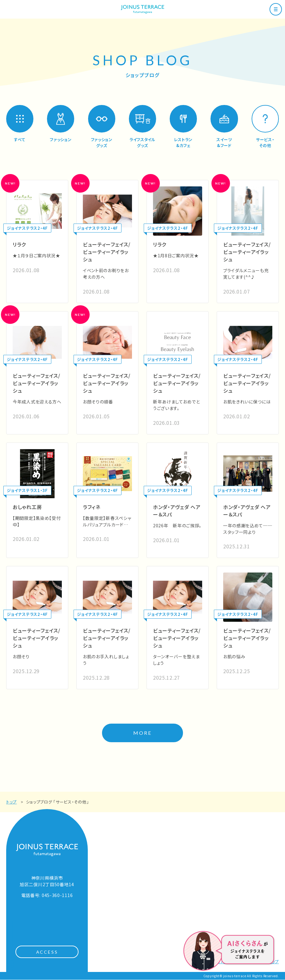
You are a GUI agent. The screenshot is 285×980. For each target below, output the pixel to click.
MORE (143, 733)
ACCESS (47, 952)
